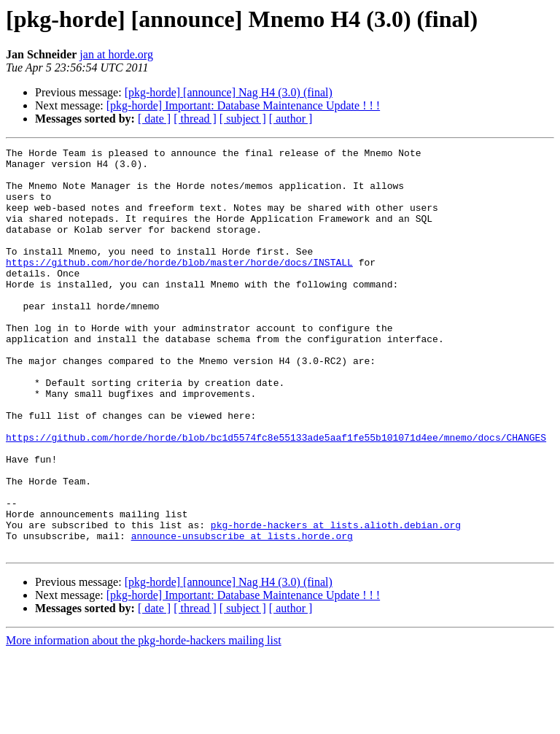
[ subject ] (243, 119)
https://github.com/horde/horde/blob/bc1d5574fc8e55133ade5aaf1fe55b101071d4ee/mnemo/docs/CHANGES (276, 496)
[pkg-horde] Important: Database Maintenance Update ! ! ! (243, 105)
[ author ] (291, 119)
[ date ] (154, 119)
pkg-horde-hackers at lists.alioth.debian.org (336, 601)
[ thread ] (195, 119)
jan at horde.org (116, 54)
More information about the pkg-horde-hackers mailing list (144, 721)
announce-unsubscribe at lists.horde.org (242, 614)
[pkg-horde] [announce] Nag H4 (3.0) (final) (229, 92)
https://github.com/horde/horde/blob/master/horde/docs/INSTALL (179, 286)
